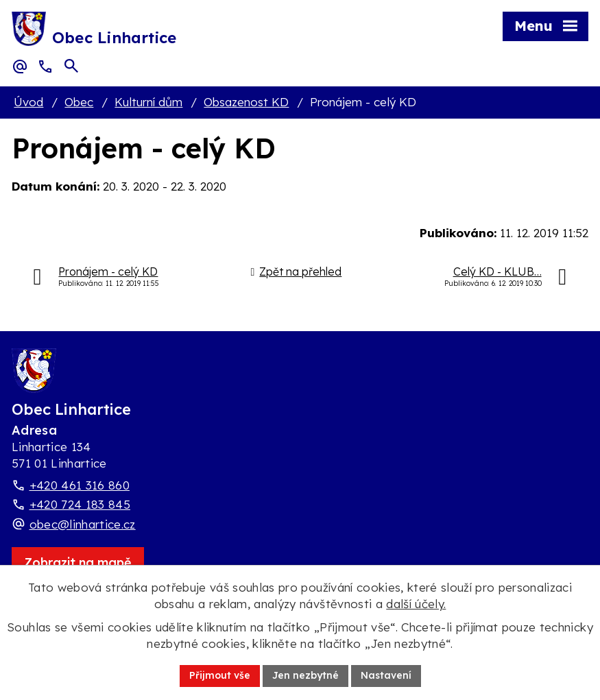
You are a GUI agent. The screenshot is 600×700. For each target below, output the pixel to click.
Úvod (28, 102)
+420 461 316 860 (80, 485)
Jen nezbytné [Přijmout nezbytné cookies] (305, 675)
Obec (79, 102)
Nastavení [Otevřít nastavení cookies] (386, 675)
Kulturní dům (148, 102)
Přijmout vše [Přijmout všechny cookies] (220, 675)
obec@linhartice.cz (83, 524)
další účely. (416, 604)
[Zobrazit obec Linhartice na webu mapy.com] (78, 563)
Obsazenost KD (246, 102)
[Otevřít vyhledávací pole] (71, 66)
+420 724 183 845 (80, 504)
